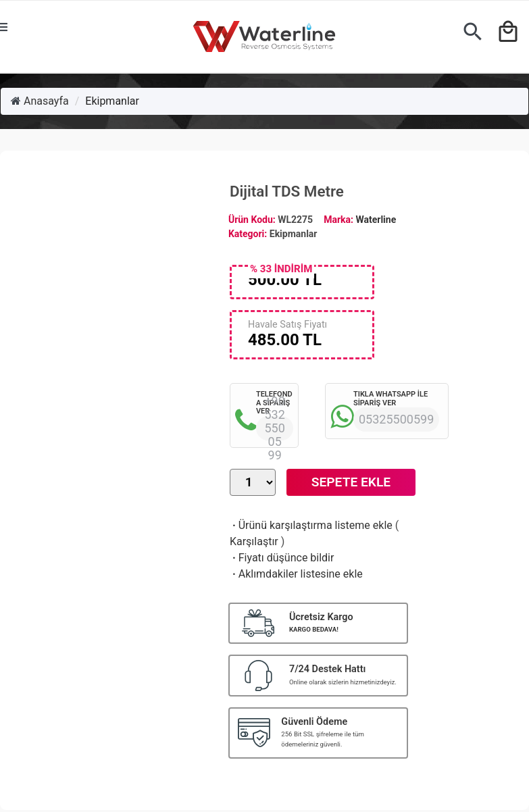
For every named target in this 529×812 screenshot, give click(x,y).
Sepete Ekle (351, 482)
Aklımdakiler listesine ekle (296, 574)
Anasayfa (40, 101)
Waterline (376, 220)
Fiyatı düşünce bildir (282, 558)
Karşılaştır (254, 541)
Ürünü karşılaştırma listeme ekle (311, 525)
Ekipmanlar (112, 101)
